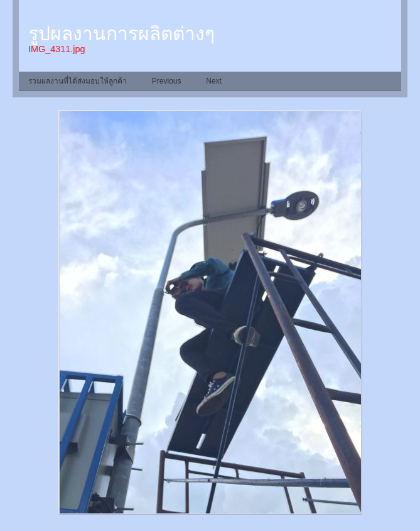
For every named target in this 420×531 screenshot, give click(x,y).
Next (214, 81)
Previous (167, 81)
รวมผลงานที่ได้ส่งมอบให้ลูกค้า (78, 81)
